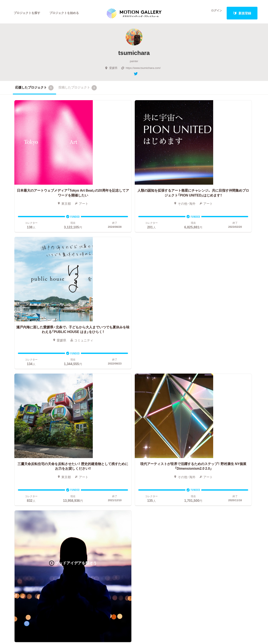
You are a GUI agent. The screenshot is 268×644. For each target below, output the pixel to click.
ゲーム (44, 442)
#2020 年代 (211, 429)
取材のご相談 (212, 448)
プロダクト (47, 448)
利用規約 (209, 455)
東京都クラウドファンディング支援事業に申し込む (159, 474)
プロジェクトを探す (28, 13)
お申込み (132, 423)
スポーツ (19, 467)
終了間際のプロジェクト (92, 442)
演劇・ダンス (22, 455)
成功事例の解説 (137, 442)
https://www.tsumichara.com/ (141, 70)
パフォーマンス (50, 461)
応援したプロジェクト (34, 90)
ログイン (214, 13)
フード (44, 467)
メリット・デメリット (141, 448)
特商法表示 (211, 467)
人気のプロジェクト (90, 429)
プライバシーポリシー (218, 461)
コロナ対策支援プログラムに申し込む (153, 480)
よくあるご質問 (214, 436)
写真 (16, 436)
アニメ (18, 442)
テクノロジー (22, 461)
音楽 (42, 436)
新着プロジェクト (89, 436)
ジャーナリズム (24, 474)
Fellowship (133, 455)
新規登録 (242, 13)
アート (44, 429)
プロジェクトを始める (68, 13)
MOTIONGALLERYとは (219, 423)
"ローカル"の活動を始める (144, 461)
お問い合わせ (212, 442)
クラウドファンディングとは (146, 429)
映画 (16, 429)
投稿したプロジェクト (78, 90)
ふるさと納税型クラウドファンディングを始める (159, 467)
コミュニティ (22, 448)
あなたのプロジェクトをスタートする (134, 386)
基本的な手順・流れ (139, 436)
